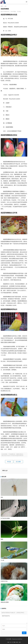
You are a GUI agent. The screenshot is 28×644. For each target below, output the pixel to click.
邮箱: (4, 629)
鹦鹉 (14, 642)
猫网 (2, 6)
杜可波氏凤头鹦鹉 (5, 518)
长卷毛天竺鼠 (4, 581)
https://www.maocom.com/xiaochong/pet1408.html (12, 456)
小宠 (5, 6)
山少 (6, 470)
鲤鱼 (17, 642)
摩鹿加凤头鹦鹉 (5, 602)
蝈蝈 (2, 539)
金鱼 (20, 642)
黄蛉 (2, 497)
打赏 (9, 462)
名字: (4, 626)
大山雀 (2, 560)
